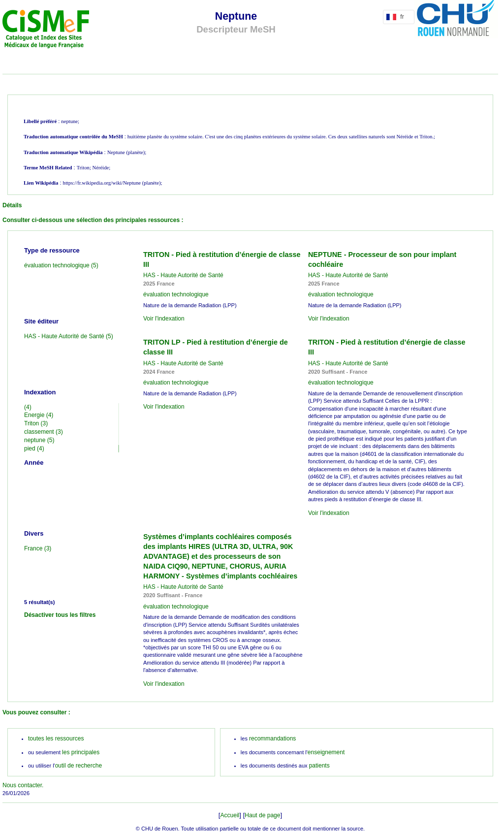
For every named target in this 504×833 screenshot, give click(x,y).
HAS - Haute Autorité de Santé (183, 275)
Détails (12, 205)
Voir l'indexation (164, 319)
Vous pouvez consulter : (36, 712)
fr (397, 17)
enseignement (326, 752)
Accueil (230, 815)
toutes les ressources (56, 738)
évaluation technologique (176, 294)
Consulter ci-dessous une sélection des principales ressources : (93, 220)
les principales (81, 752)
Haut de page (262, 815)
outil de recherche (79, 766)
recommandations (272, 738)
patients (319, 766)
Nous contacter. (23, 785)
